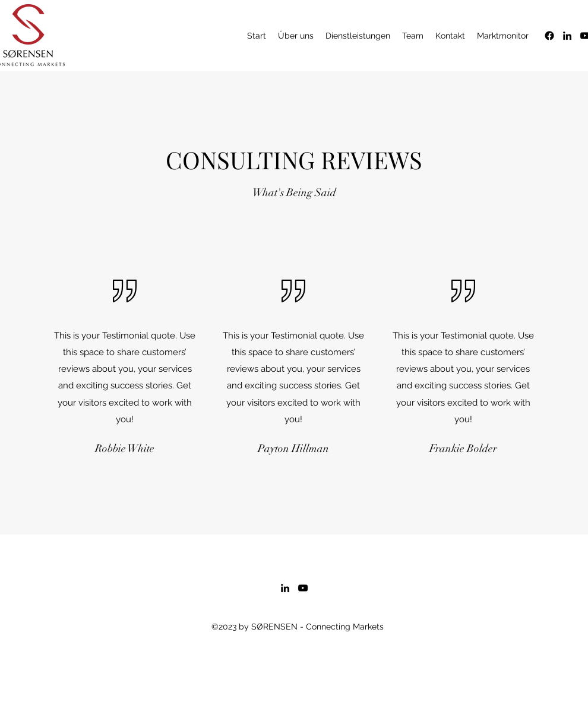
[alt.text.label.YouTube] (303, 588)
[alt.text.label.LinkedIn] (567, 36)
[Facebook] (549, 36)
